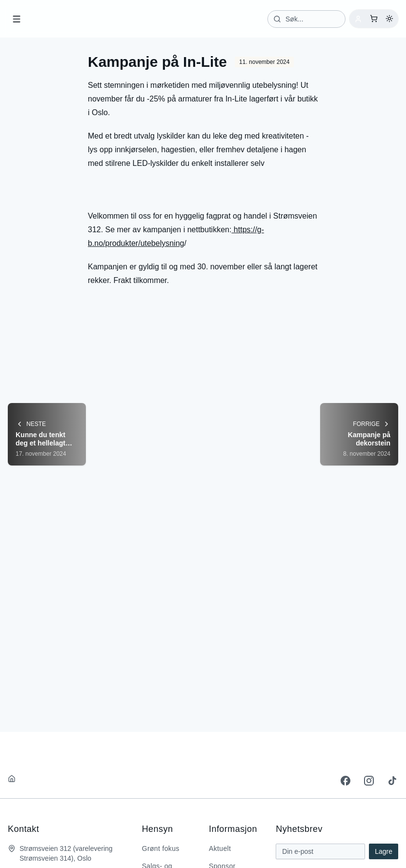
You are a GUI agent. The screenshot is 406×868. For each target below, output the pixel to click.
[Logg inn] (358, 19)
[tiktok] (392, 780)
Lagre (384, 851)
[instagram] (369, 780)
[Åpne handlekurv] (374, 19)
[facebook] (345, 780)
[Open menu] (17, 19)
